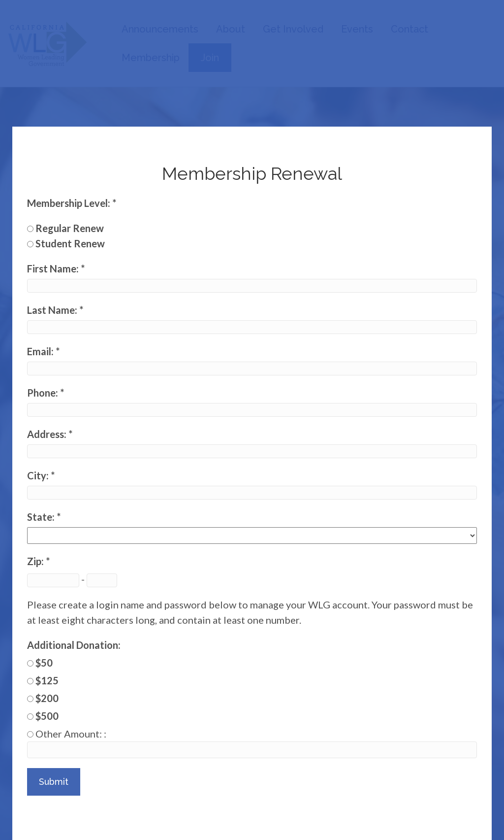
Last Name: (53, 310)
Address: (48, 434)
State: (42, 517)
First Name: (54, 269)
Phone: (44, 393)
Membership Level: (70, 203)
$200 (47, 698)
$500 (47, 716)
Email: (41, 351)
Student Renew (70, 243)
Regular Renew (70, 228)
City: (39, 475)
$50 (44, 663)
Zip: (36, 561)
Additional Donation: (74, 645)
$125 (47, 680)
